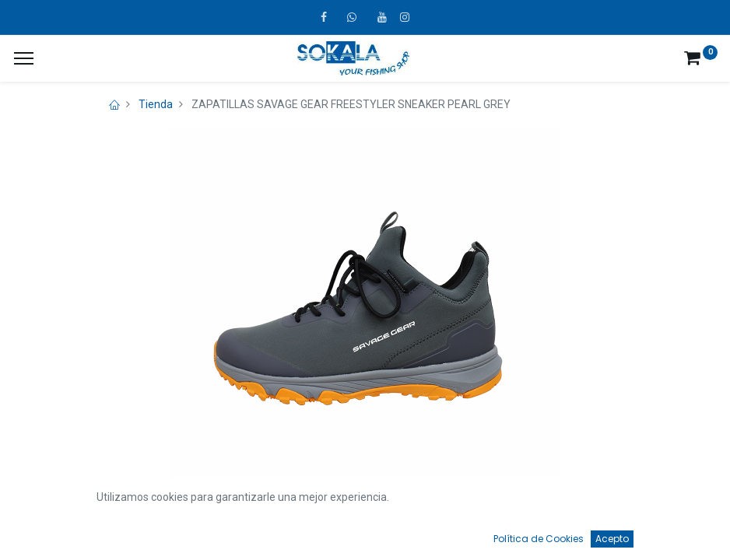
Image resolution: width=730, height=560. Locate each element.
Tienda (156, 104)
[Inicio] (51, 534)
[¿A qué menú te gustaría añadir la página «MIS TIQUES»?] (24, 58)
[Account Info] (679, 534)
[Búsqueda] (208, 534)
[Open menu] (365, 537)
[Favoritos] (522, 534)
